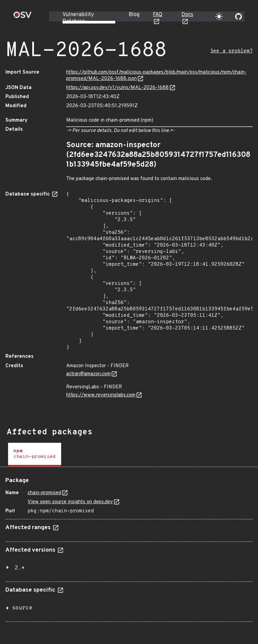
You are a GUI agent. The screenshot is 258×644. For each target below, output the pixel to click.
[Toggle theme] (219, 16)
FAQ (158, 15)
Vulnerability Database (78, 18)
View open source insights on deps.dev (70, 502)
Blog (134, 15)
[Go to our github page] (239, 16)
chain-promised (44, 493)
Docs (187, 15)
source (22, 608)
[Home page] (23, 17)
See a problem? (231, 51)
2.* (20, 568)
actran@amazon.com (88, 374)
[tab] (35, 455)
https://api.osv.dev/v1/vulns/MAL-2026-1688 (117, 88)
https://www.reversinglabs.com (101, 395)
